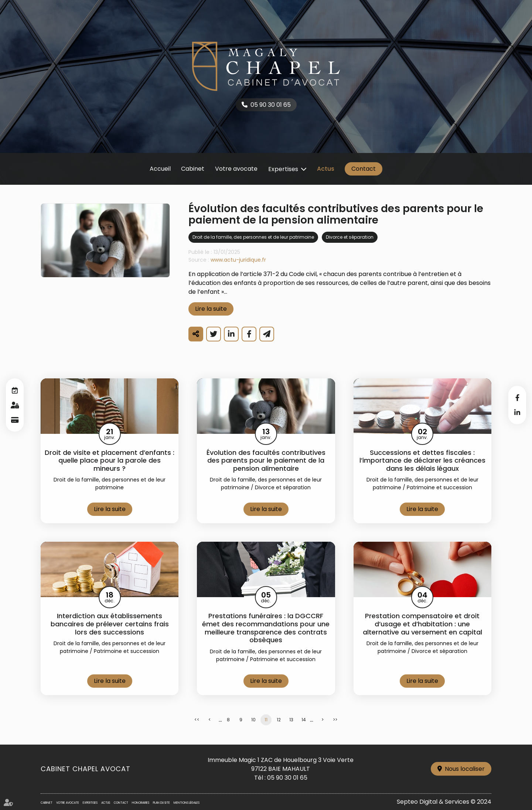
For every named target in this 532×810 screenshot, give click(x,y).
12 (279, 720)
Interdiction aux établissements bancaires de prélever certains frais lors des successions (110, 624)
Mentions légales (187, 803)
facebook (517, 398)
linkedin (517, 412)
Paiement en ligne (15, 420)
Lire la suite (211, 309)
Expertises (283, 169)
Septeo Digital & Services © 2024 (444, 802)
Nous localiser (465, 769)
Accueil (160, 169)
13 (291, 720)
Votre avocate (236, 169)
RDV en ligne (15, 390)
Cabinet (193, 169)
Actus (326, 169)
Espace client (15, 405)
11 (266, 720)
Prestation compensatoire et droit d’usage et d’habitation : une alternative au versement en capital (422, 624)
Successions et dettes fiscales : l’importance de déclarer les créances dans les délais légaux (422, 461)
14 (304, 720)
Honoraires (141, 803)
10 (253, 720)
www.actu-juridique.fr (238, 260)
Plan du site (161, 803)
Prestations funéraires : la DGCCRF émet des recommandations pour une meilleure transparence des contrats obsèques (266, 628)
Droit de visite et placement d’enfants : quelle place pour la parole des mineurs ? (110, 461)
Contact (364, 169)
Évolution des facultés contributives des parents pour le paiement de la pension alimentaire (266, 461)
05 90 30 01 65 (271, 105)
